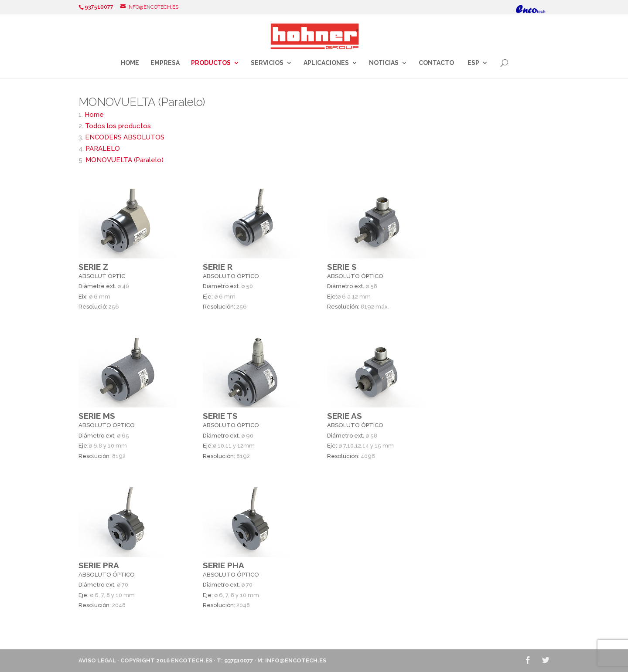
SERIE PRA (99, 565)
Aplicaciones (326, 63)
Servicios (267, 63)
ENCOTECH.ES (192, 660)
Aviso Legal (97, 660)
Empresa (165, 63)
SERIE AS (345, 416)
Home (130, 63)
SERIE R (218, 267)
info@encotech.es (296, 660)
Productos (211, 63)
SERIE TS (220, 416)
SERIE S (342, 267)
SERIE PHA (224, 565)
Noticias (384, 63)
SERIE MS (97, 416)
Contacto (436, 63)
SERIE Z (93, 267)
